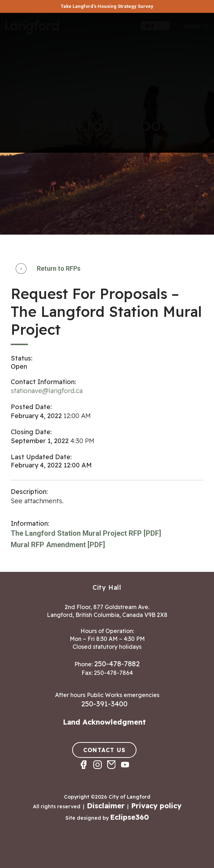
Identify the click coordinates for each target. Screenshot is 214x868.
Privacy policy (156, 806)
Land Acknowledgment (104, 722)
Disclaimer (106, 806)
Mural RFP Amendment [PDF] (58, 545)
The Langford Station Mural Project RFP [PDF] (86, 533)
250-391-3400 (104, 704)
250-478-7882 (117, 664)
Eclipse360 (130, 817)
